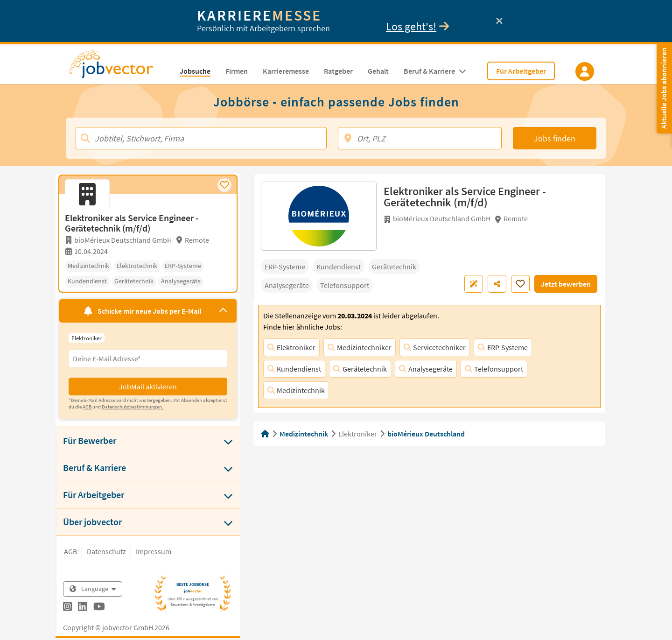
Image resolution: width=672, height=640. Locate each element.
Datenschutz (106, 551)
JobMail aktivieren (148, 387)
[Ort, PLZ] (420, 138)
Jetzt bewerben (566, 284)
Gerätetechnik (360, 369)
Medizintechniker (360, 347)
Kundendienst (294, 369)
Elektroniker (291, 347)
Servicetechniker (435, 347)
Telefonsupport (494, 369)
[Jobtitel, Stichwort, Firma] (201, 138)
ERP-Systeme (503, 347)
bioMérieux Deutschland (426, 434)
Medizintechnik (296, 390)
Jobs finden (555, 138)
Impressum (154, 551)
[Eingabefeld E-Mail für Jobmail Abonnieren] (148, 359)
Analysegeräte (426, 369)
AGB (70, 551)
